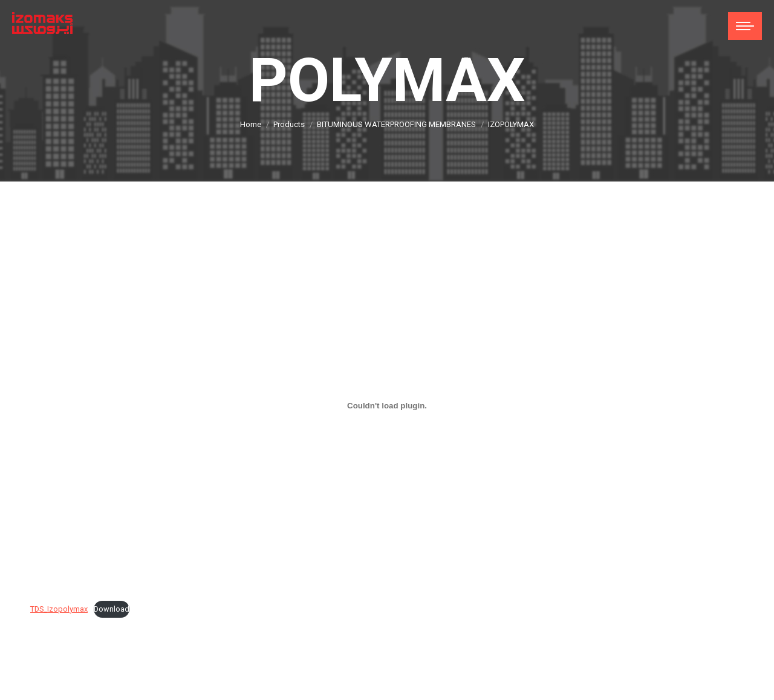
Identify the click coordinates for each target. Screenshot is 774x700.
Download (112, 609)
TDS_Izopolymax (59, 609)
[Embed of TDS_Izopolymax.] (387, 405)
